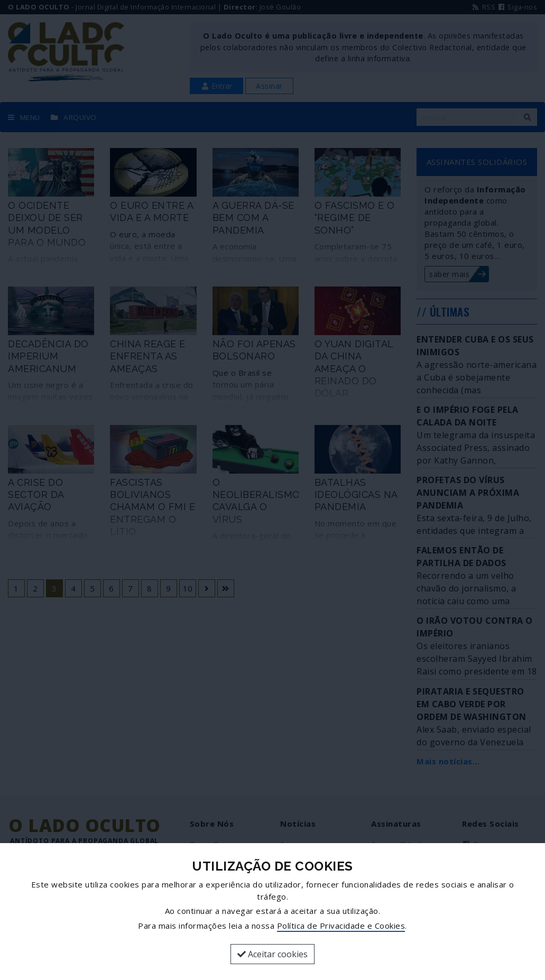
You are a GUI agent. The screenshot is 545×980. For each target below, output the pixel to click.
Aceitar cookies (272, 954)
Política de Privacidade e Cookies (341, 926)
